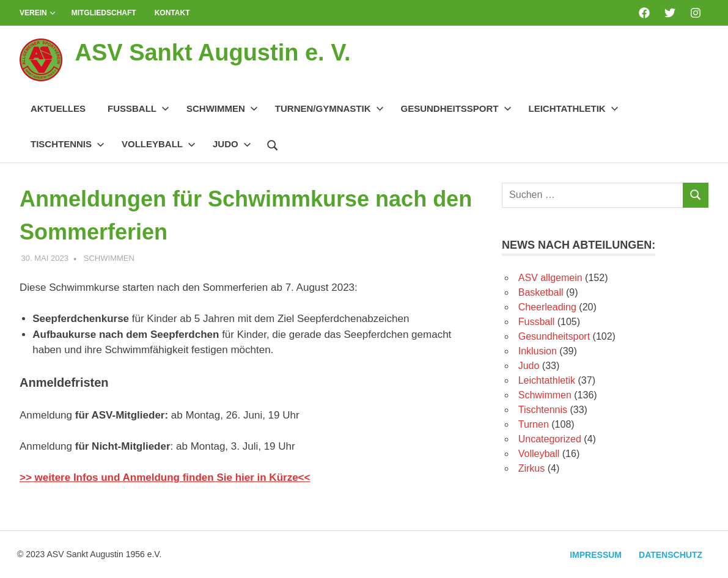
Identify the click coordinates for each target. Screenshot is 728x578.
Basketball (541, 292)
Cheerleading (547, 307)
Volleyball (159, 144)
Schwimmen (222, 108)
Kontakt (172, 13)
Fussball (138, 108)
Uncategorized (550, 439)
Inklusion (538, 351)
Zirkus (532, 468)
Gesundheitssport (456, 108)
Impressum (596, 555)
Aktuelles (58, 108)
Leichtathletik (574, 108)
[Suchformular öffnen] (273, 144)
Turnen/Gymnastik (329, 108)
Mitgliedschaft (104, 13)
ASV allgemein (550, 278)
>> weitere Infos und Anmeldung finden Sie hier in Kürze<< (165, 477)
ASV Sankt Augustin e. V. (212, 53)
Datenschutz (671, 555)
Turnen (534, 424)
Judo (232, 144)
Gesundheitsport (554, 336)
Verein (38, 13)
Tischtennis (68, 144)
